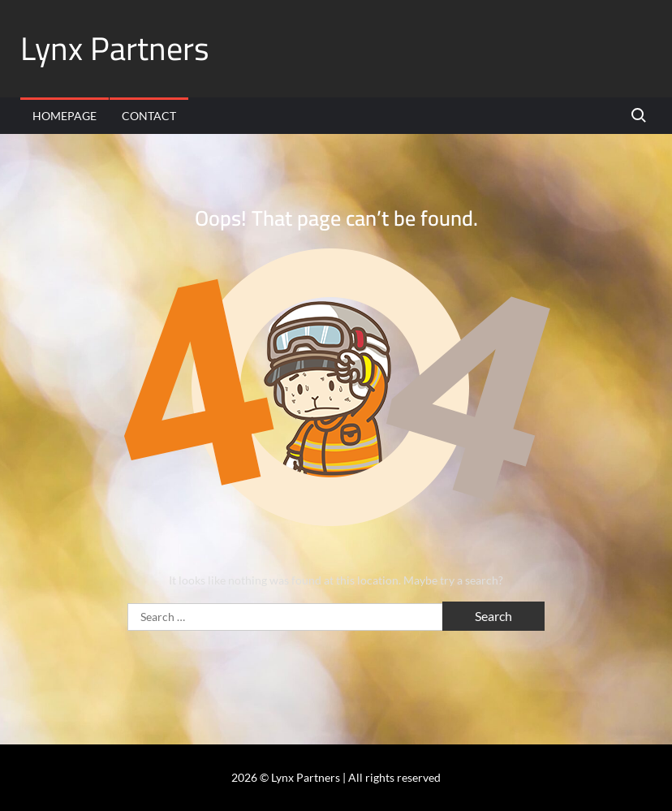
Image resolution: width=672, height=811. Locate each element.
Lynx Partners (115, 48)
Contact (149, 116)
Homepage (65, 116)
